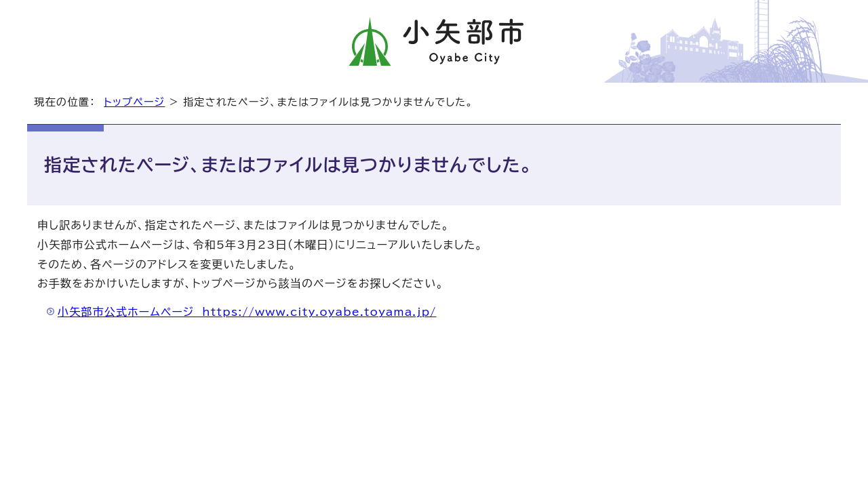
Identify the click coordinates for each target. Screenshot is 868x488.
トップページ (134, 102)
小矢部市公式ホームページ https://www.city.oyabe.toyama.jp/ (247, 312)
